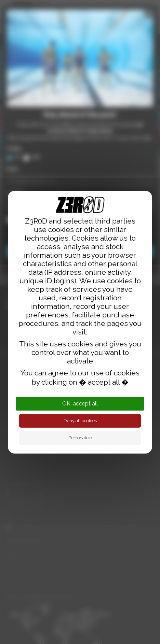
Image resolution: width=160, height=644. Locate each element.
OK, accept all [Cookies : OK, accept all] (80, 404)
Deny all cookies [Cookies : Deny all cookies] (80, 421)
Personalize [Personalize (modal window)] (80, 438)
